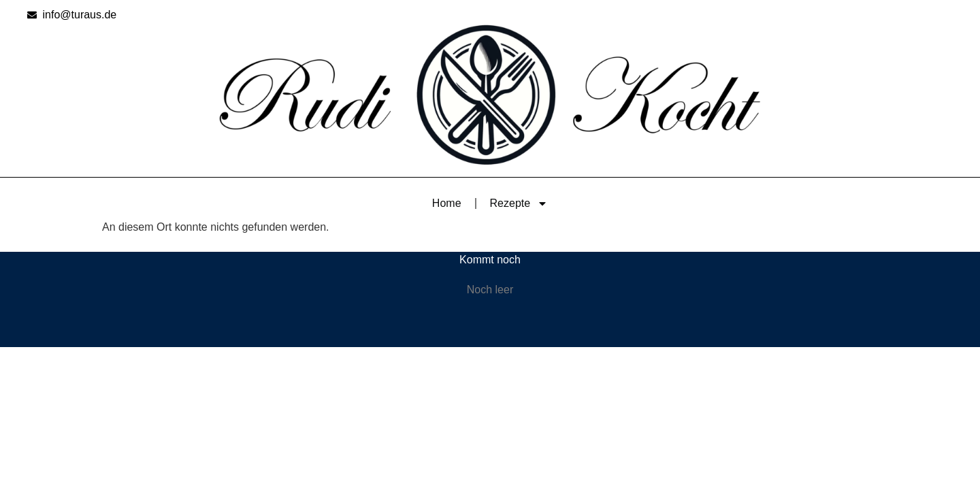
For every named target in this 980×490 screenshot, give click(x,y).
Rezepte (519, 203)
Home (447, 203)
